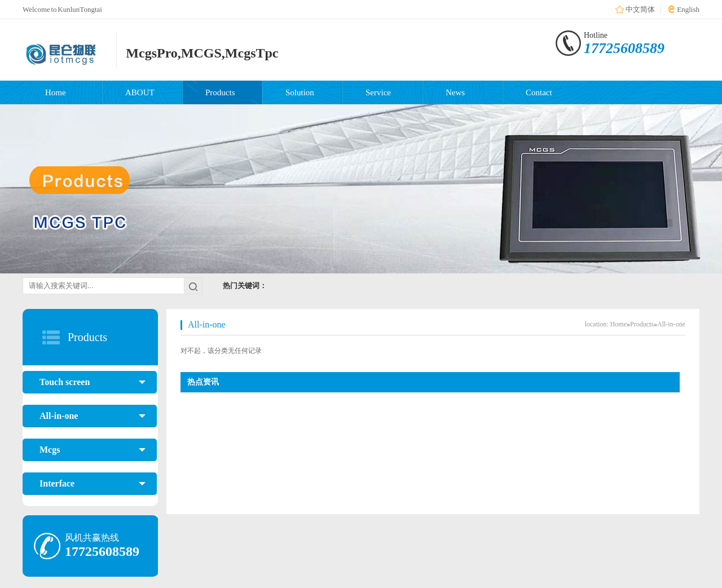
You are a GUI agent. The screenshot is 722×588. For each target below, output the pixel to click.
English (688, 9)
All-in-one (93, 416)
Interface (93, 484)
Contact (539, 92)
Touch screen (93, 382)
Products (220, 92)
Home (56, 92)
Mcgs (93, 450)
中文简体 (640, 9)
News (455, 92)
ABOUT (140, 92)
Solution (300, 92)
